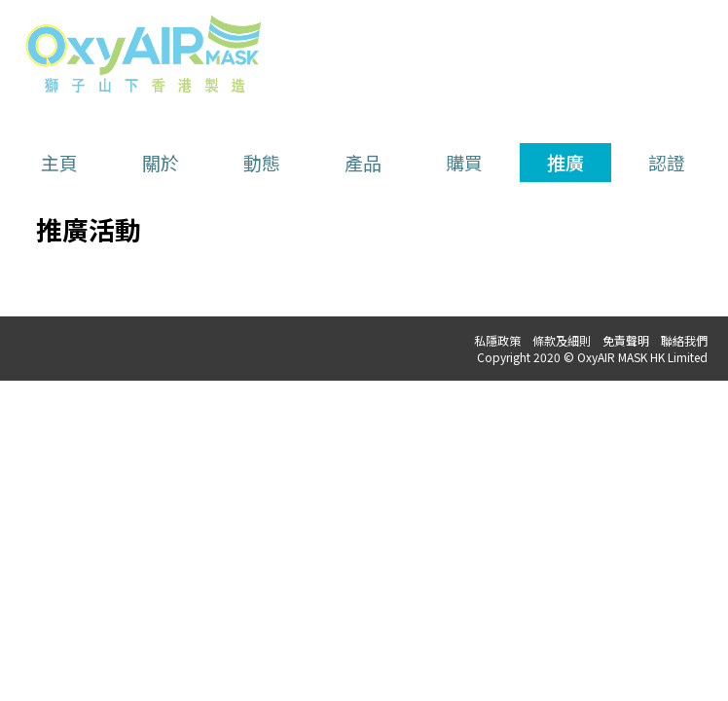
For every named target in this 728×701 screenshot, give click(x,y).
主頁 (59, 162)
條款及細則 (562, 340)
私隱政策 (497, 340)
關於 (161, 162)
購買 (464, 162)
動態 (262, 162)
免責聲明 (626, 340)
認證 (667, 162)
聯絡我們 (684, 340)
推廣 (565, 162)
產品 (363, 162)
